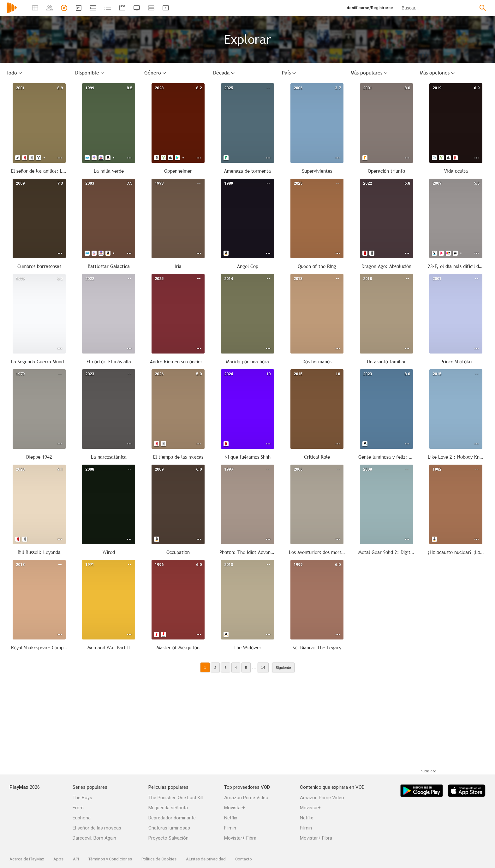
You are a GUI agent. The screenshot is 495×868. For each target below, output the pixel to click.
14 (263, 667)
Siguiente (283, 667)
